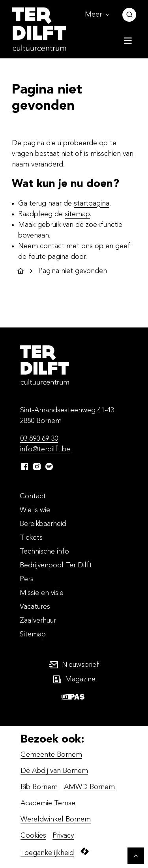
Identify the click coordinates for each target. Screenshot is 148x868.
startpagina (92, 204)
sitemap (77, 214)
